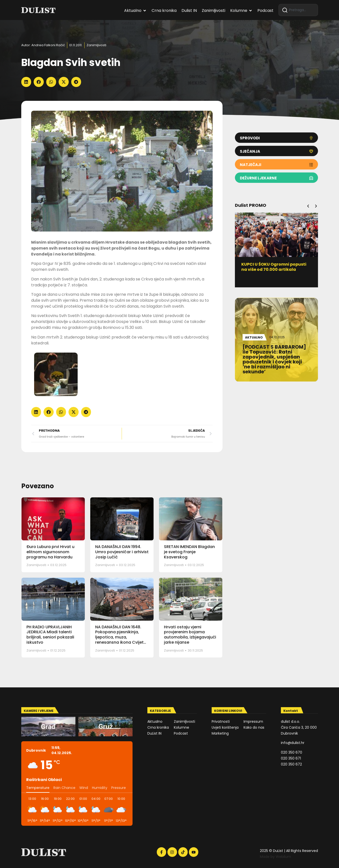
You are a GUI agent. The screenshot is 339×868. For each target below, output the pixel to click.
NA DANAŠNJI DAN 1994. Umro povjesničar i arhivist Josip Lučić (122, 552)
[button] (26, 82)
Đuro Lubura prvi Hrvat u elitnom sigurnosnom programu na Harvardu (50, 552)
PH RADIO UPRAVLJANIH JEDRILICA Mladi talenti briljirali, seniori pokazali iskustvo (50, 635)
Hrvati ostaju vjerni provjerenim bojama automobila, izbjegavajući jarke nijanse (190, 635)
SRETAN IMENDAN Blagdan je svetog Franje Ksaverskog (189, 552)
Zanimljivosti (96, 45)
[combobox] (298, 10)
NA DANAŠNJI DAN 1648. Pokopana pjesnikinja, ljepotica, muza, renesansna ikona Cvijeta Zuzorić (121, 637)
